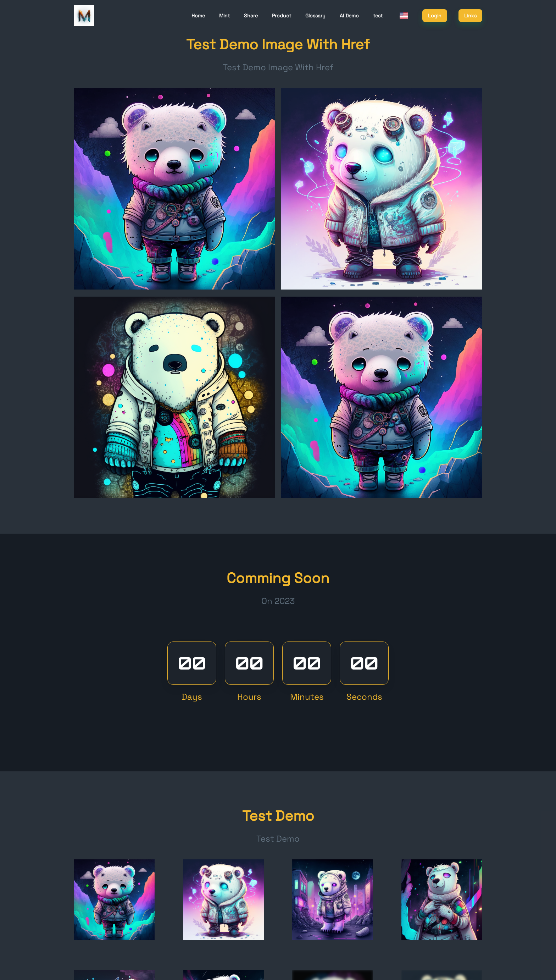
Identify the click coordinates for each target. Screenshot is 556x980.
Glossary (315, 16)
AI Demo (349, 16)
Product (282, 16)
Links (470, 16)
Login (435, 16)
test (378, 16)
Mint (224, 16)
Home (198, 16)
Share (251, 16)
